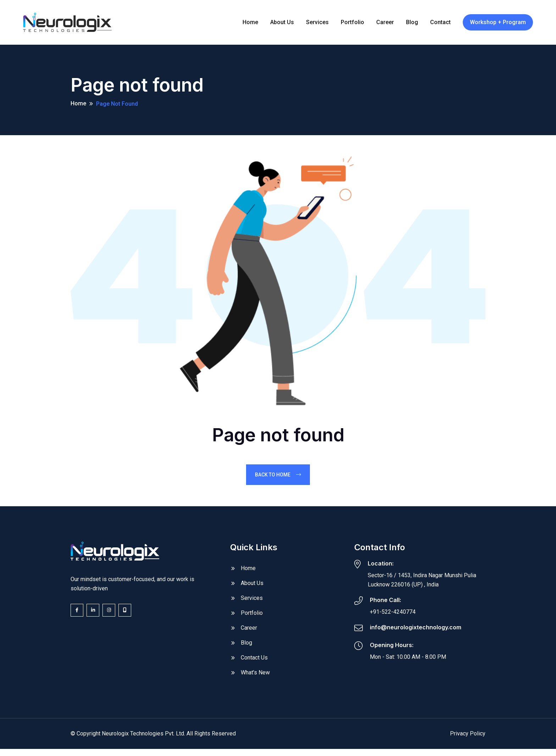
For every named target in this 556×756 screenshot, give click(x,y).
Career (249, 631)
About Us (252, 587)
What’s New (255, 676)
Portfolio (252, 616)
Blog (246, 646)
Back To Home (278, 478)
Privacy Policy (468, 737)
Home (78, 105)
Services (252, 602)
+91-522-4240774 (393, 615)
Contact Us (254, 661)
